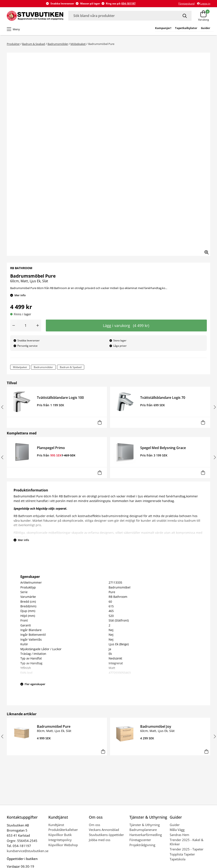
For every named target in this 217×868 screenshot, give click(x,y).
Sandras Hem (179, 835)
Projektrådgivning (142, 845)
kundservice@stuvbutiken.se (28, 851)
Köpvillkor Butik (60, 835)
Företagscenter (140, 840)
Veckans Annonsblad (104, 830)
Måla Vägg (177, 830)
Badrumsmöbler (58, 44)
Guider (175, 825)
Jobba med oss (100, 840)
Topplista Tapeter (182, 854)
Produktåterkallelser (63, 830)
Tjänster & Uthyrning (145, 825)
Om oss (94, 825)
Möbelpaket (78, 44)
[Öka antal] (38, 325)
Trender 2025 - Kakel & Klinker (187, 842)
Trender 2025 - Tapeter (187, 849)
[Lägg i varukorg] (100, 422)
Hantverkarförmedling (146, 835)
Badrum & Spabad (34, 44)
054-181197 (128, 3)
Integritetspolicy (60, 840)
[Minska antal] (14, 325)
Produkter (13, 44)
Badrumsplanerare (143, 830)
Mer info (20, 295)
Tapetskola (178, 859)
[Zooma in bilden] (205, 251)
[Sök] (185, 16)
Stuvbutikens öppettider (106, 835)
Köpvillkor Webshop (63, 845)
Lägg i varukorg (126, 325)
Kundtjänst (56, 825)
